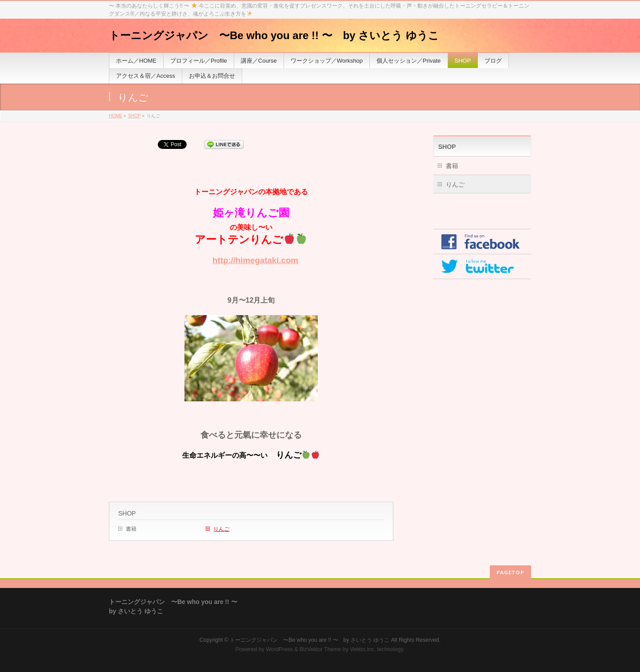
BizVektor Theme (320, 649)
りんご (221, 529)
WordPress (279, 649)
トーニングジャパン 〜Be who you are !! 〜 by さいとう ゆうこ (274, 35)
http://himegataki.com (255, 260)
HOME (116, 116)
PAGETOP (510, 572)
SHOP (134, 116)
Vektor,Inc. (363, 649)
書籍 (131, 529)
